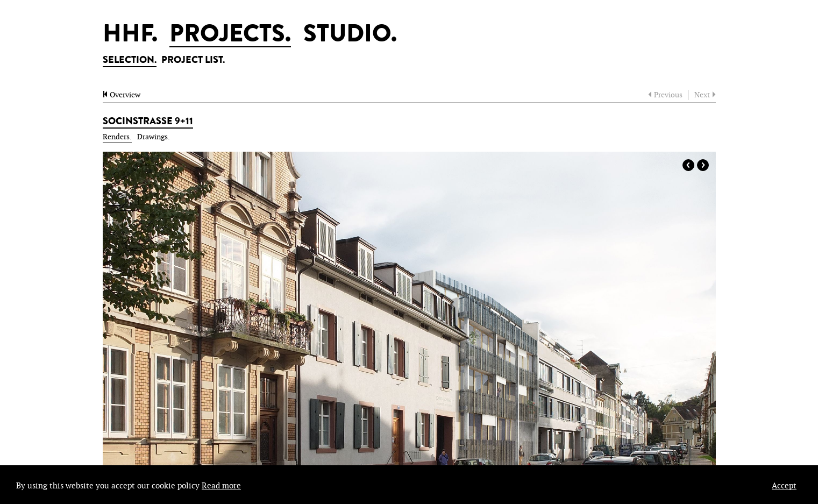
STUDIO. (350, 36)
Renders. (117, 137)
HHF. (130, 36)
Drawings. (154, 137)
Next (703, 165)
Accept (784, 486)
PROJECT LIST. (193, 61)
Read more (221, 486)
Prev (688, 165)
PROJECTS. (230, 36)
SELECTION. (130, 61)
